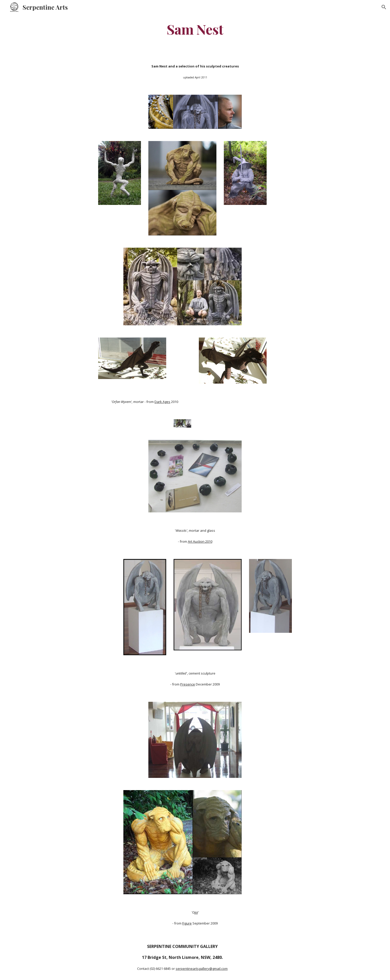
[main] (195, 29)
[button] (384, 7)
